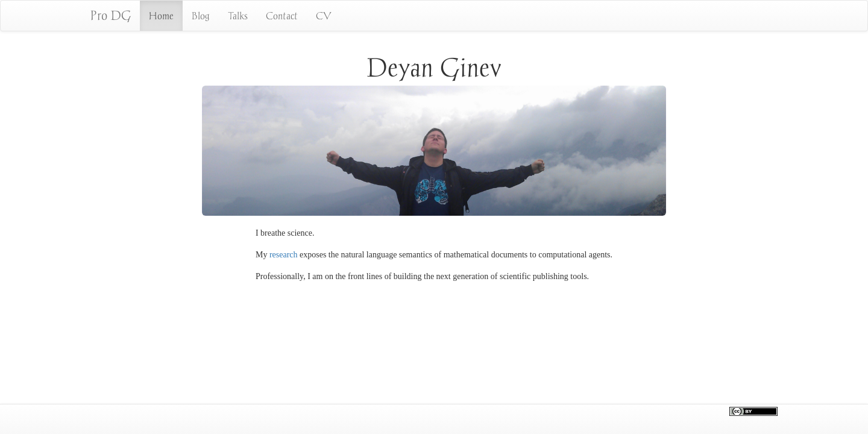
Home (161, 16)
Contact (282, 16)
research (284, 255)
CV (324, 16)
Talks (238, 16)
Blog (201, 16)
